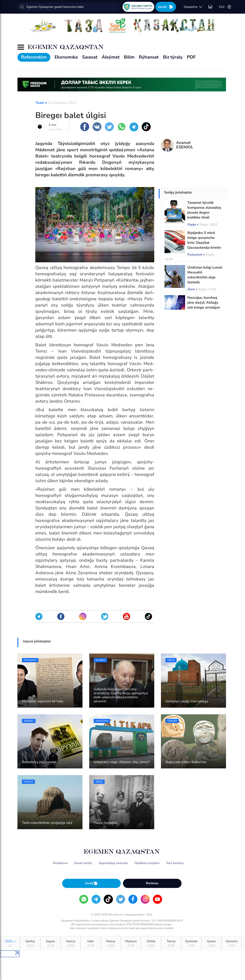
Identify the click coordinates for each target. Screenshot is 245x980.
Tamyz (171, 944)
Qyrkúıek (191, 944)
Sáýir (91, 944)
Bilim (129, 57)
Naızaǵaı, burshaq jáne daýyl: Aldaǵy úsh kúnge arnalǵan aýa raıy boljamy (204, 305)
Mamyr (111, 944)
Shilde (151, 944)
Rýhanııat (149, 57)
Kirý (225, 7)
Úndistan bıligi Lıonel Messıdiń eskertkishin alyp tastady (205, 275)
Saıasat (90, 57)
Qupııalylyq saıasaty (113, 863)
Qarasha (231, 944)
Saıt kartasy (175, 863)
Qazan (211, 944)
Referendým (34, 57)
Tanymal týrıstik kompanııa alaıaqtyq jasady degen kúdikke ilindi (204, 210)
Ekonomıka (66, 57)
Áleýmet (111, 57)
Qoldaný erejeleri (147, 863)
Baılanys (152, 883)
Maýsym (131, 944)
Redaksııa (60, 863)
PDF (191, 57)
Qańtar (30, 944)
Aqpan (50, 944)
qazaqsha (193, 7)
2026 (10, 944)
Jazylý (166, 7)
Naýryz (71, 944)
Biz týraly (173, 57)
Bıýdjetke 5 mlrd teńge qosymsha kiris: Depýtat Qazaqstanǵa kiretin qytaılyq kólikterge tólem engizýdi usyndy (204, 248)
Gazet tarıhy (83, 863)
